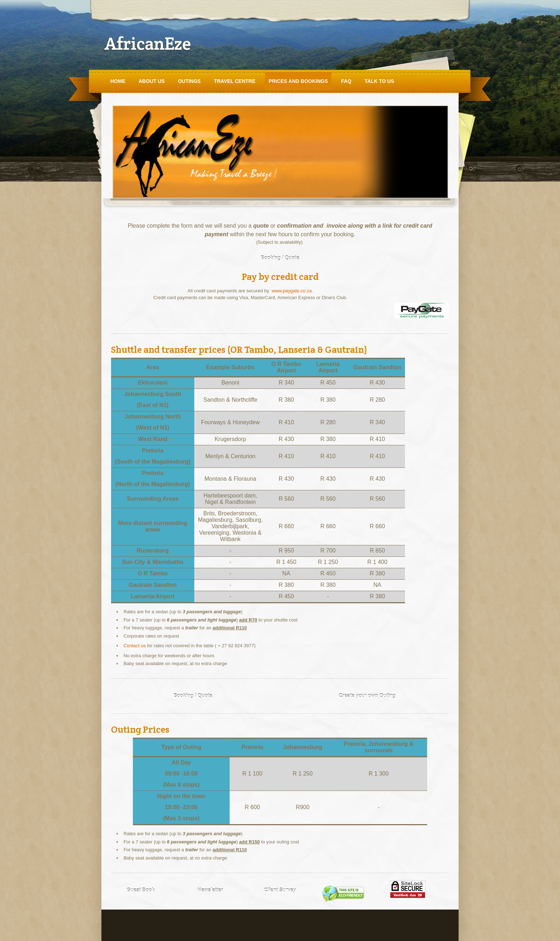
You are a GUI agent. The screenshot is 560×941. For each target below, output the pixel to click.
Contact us (135, 646)
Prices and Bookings (298, 81)
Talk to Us (379, 81)
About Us (152, 81)
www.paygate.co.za (292, 291)
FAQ (346, 81)
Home (118, 81)
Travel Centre (235, 81)
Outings (189, 81)
